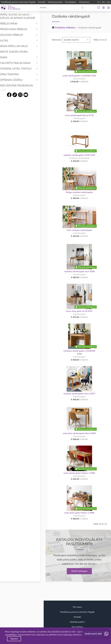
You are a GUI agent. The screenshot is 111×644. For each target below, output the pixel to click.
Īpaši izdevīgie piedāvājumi (21, 86)
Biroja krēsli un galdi (18, 46)
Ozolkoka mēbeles (16, 35)
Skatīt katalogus (79, 571)
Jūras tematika (14, 74)
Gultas (9, 41)
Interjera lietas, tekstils (20, 69)
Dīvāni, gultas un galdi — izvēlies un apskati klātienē (22, 16)
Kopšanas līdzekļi (16, 80)
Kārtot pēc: (57, 40)
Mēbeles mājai (13, 24)
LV (99, 2)
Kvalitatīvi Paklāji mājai (20, 63)
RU (103, 2)
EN (109, 2)
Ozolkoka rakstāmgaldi (90, 28)
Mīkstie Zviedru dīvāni (18, 52)
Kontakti (77, 617)
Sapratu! (14, 639)
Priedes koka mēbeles (18, 29)
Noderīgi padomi (77, 622)
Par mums (77, 607)
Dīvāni (8, 58)
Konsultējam (77, 627)
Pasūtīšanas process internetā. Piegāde (77, 612)
